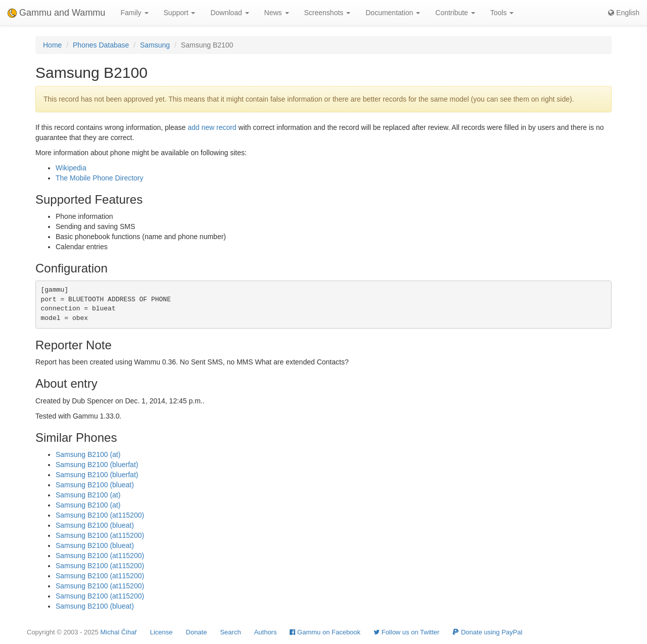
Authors (266, 632)
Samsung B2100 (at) (88, 454)
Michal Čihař (118, 632)
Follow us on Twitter (406, 632)
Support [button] (180, 13)
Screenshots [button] (328, 13)
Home (52, 45)
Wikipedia (71, 168)
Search (230, 632)
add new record (212, 127)
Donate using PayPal (487, 632)
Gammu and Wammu (56, 13)
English (624, 13)
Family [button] (134, 13)
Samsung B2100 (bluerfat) (97, 465)
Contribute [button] (455, 13)
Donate (197, 632)
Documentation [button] (393, 13)
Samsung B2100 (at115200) (100, 515)
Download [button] (229, 13)
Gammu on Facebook (325, 632)
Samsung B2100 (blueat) (95, 485)
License (161, 632)
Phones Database (101, 45)
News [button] (277, 13)
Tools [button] (502, 13)
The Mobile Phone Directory (100, 178)
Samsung (155, 45)
